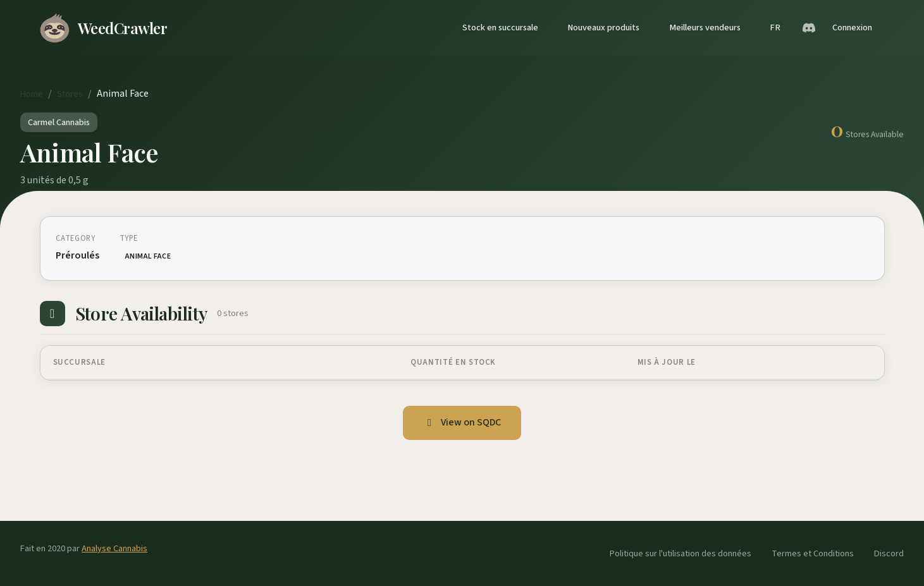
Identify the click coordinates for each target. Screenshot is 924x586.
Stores (70, 94)
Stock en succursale (500, 27)
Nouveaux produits (603, 27)
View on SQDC (462, 422)
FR (775, 27)
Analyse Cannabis (114, 548)
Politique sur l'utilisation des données (681, 553)
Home (32, 94)
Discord (889, 553)
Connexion (852, 27)
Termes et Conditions (813, 553)
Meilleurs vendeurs (705, 27)
